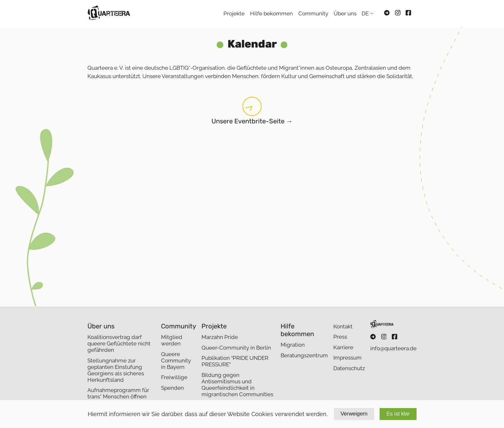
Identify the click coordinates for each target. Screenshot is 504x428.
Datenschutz (349, 368)
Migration (293, 345)
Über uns (345, 13)
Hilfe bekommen (271, 13)
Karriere (343, 347)
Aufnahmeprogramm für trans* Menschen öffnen (118, 393)
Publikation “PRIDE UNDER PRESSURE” (235, 361)
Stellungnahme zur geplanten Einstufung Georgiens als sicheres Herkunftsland (116, 370)
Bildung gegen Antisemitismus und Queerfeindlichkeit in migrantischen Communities (237, 385)
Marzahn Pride (220, 337)
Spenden (172, 388)
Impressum (347, 358)
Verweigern (354, 414)
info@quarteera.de (393, 348)
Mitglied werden (172, 340)
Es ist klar (398, 414)
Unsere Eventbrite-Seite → (252, 121)
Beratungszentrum (304, 355)
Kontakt (343, 326)
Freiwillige (174, 377)
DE (365, 13)
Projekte (234, 13)
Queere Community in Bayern (176, 361)
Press (340, 337)
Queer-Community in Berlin (236, 348)
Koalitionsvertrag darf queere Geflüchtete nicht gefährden (119, 343)
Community (313, 13)
